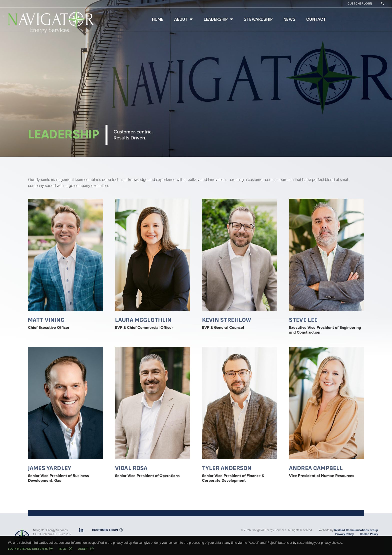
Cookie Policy (369, 534)
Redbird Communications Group (356, 530)
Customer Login (360, 4)
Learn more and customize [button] (28, 549)
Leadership (216, 19)
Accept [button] (83, 549)
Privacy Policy (344, 534)
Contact (316, 19)
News (289, 19)
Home (158, 19)
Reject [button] (63, 549)
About (181, 19)
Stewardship (258, 19)
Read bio (65, 264)
